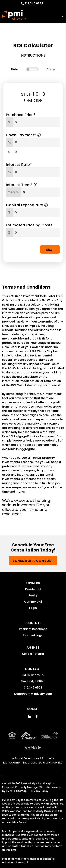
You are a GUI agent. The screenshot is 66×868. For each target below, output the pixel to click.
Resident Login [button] (33, 635)
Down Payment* (23, 135)
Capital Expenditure (27, 205)
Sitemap (21, 791)
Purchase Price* (21, 115)
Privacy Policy (40, 791)
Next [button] (50, 250)
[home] (14, 15)
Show (51, 69)
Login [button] (33, 608)
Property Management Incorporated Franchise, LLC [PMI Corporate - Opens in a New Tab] (33, 760)
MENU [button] (63, 15)
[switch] (32, 69)
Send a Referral (33, 654)
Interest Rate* (19, 165)
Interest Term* (22, 185)
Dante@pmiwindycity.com (33, 694)
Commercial (33, 602)
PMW (9, 791)
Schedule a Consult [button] (33, 561)
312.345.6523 (34, 3)
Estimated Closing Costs (29, 225)
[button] (29, 717)
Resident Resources (33, 629)
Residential (33, 589)
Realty (33, 595)
